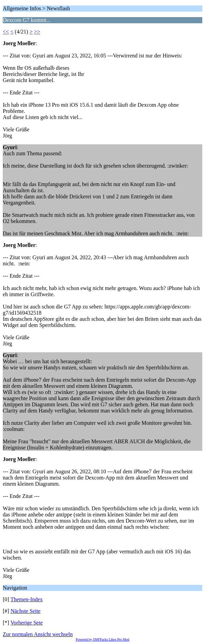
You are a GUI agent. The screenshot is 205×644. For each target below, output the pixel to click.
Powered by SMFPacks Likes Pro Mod (102, 639)
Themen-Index (26, 599)
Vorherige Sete (26, 623)
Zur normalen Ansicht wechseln (38, 634)
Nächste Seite (26, 611)
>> (37, 32)
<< (6, 32)
